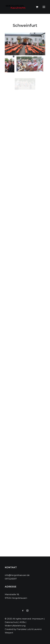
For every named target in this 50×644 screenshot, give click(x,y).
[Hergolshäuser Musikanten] (16, 7)
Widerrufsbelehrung (15, 626)
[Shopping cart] (36, 7)
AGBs (22, 622)
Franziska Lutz (24, 629)
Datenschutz (11, 622)
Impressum (38, 619)
